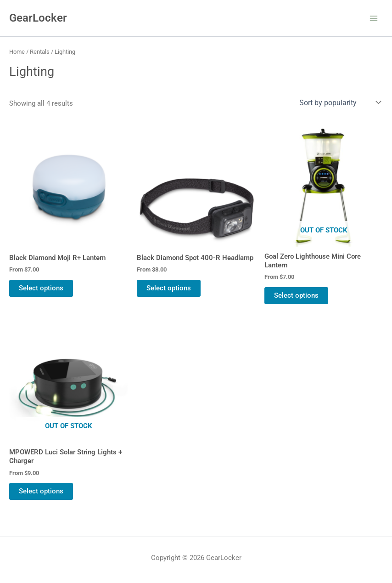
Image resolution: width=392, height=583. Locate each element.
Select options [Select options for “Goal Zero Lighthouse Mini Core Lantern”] (296, 295)
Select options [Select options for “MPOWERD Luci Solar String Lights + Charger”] (41, 491)
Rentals (40, 52)
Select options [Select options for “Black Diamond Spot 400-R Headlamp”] (169, 288)
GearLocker (38, 18)
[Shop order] (339, 102)
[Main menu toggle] (374, 18)
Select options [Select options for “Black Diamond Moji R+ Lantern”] (41, 288)
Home (17, 52)
